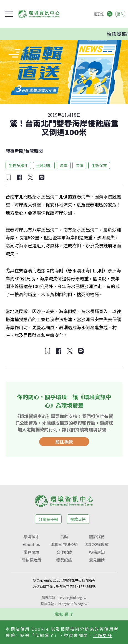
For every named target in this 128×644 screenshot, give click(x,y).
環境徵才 (31, 537)
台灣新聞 (34, 151)
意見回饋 (97, 560)
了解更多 (103, 635)
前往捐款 (64, 442)
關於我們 (97, 537)
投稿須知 (97, 552)
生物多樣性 (18, 165)
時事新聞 (14, 151)
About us (31, 544)
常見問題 (31, 552)
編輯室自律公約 (64, 544)
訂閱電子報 (48, 519)
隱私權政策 (31, 560)
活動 (64, 537)
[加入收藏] (8, 177)
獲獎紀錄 (64, 560)
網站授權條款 (97, 544)
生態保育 (99, 165)
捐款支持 (78, 519)
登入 (120, 14)
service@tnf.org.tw (72, 598)
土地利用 (44, 165)
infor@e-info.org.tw (72, 604)
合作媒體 (64, 552)
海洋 (79, 165)
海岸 (64, 165)
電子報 (99, 14)
